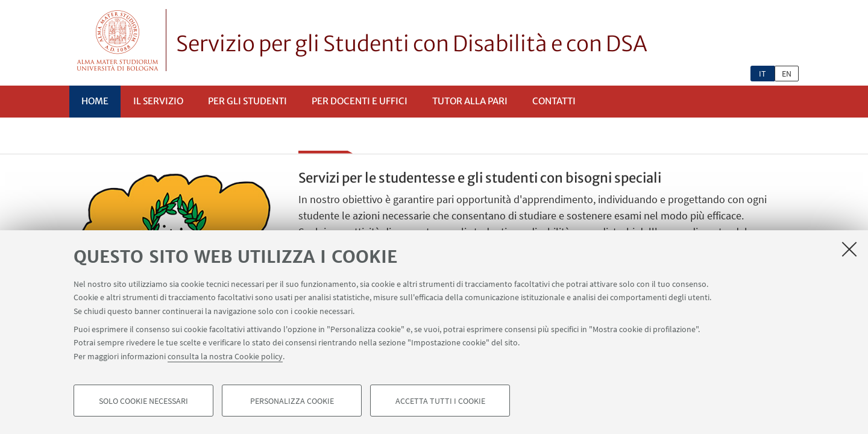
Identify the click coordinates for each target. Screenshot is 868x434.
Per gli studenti (247, 101)
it (763, 74)
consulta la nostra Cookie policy (225, 357)
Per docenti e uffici (360, 101)
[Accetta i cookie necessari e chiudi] (849, 250)
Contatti (554, 101)
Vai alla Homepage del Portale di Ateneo (118, 40)
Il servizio (158, 101)
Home (95, 101)
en (787, 74)
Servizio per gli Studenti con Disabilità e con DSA (412, 44)
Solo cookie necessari (143, 401)
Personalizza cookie (292, 401)
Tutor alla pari (470, 101)
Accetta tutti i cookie (440, 401)
